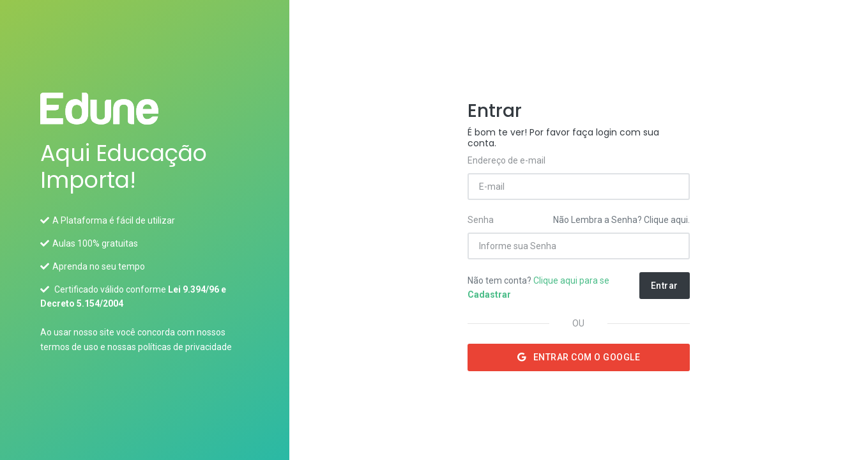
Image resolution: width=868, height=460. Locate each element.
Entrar (665, 286)
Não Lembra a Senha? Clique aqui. (621, 220)
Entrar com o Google (579, 357)
